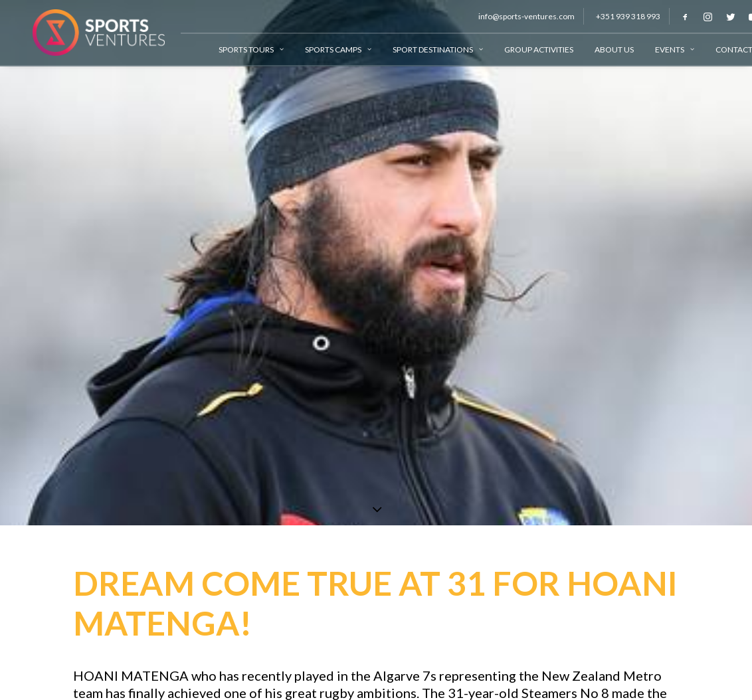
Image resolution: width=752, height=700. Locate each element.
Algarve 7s (405, 672)
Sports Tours (240, 49)
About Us (603, 49)
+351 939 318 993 (617, 16)
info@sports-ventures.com (515, 16)
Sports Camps (327, 49)
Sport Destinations (426, 49)
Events (663, 49)
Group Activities (527, 49)
